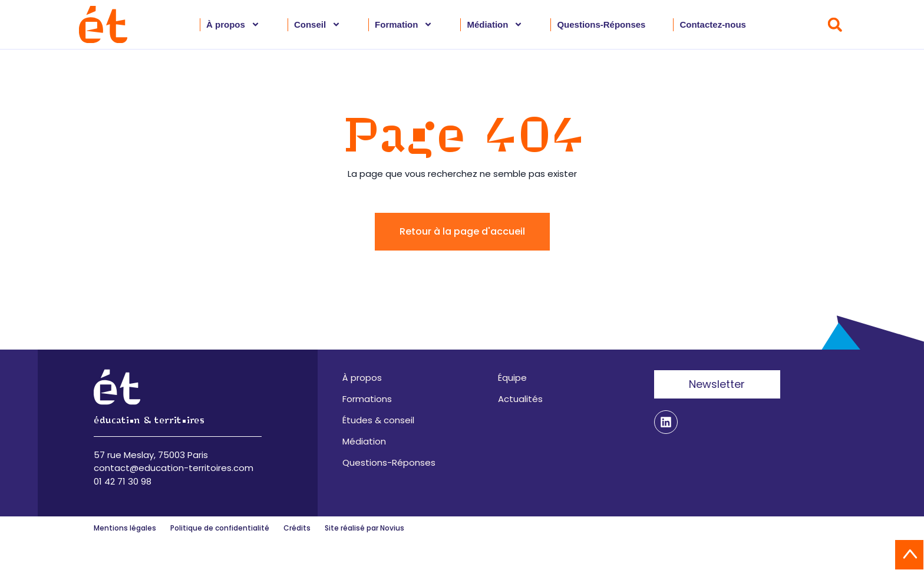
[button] (835, 24)
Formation (404, 25)
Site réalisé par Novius (364, 528)
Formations (367, 399)
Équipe (512, 378)
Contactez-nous (713, 24)
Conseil (317, 25)
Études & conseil (378, 420)
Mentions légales (125, 528)
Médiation (495, 25)
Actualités (520, 399)
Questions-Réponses (601, 24)
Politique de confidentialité (220, 528)
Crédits (297, 528)
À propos (233, 25)
